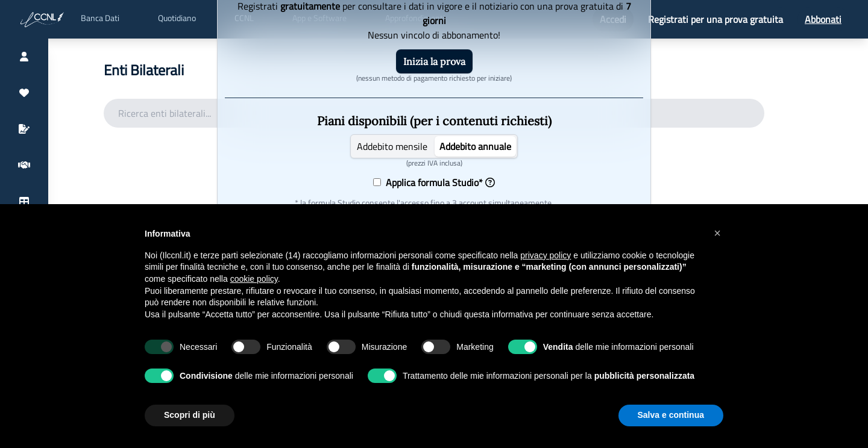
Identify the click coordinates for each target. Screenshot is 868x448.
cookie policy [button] (254, 279)
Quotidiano (177, 18)
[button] (717, 233)
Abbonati (823, 19)
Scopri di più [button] (190, 415)
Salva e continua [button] (671, 415)
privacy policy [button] (546, 255)
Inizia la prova (434, 61)
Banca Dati (100, 18)
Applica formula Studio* (438, 182)
